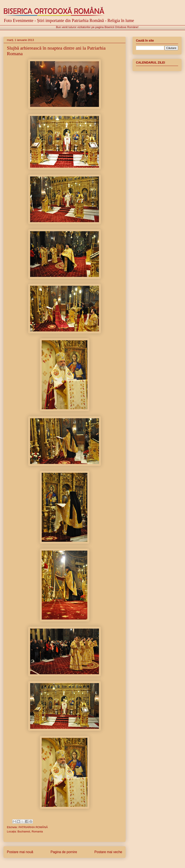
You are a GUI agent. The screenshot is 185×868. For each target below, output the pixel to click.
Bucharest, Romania (30, 831)
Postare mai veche (108, 852)
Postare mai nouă (20, 852)
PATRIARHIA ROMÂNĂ (33, 827)
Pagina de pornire (64, 852)
